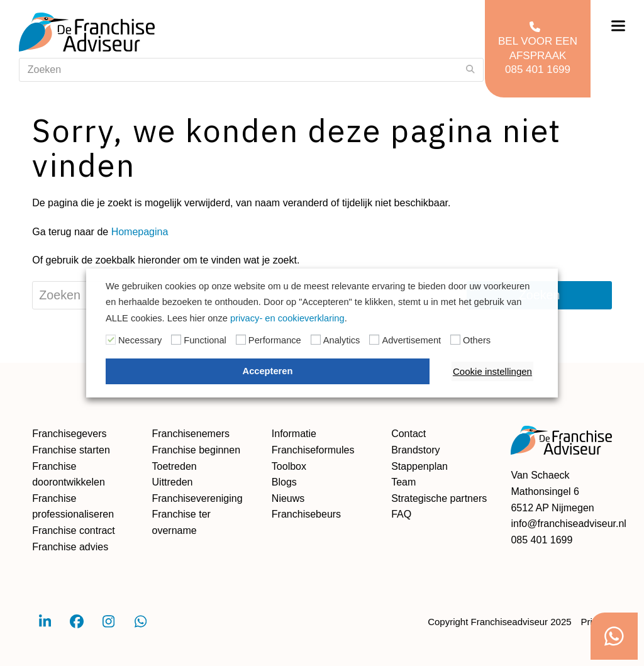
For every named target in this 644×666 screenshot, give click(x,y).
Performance (275, 340)
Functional (205, 340)
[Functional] (176, 340)
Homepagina (140, 232)
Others (477, 340)
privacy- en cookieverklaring (287, 318)
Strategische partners (439, 498)
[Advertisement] (374, 340)
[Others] (455, 340)
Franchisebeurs (306, 514)
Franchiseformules (313, 450)
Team (403, 482)
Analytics (342, 340)
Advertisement (411, 340)
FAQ (401, 514)
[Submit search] (470, 70)
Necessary (140, 340)
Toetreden (175, 466)
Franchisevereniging (197, 498)
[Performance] (241, 340)
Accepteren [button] (268, 371)
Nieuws (288, 498)
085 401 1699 (541, 540)
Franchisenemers (191, 434)
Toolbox (289, 466)
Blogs (284, 482)
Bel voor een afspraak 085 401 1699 (538, 48)
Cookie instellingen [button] (492, 371)
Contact (408, 434)
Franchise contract (74, 530)
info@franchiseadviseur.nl (568, 524)
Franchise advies (70, 547)
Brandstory (415, 450)
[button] (618, 26)
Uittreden (173, 482)
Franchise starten (71, 450)
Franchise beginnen (197, 450)
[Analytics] (316, 340)
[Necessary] (111, 340)
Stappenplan (419, 466)
